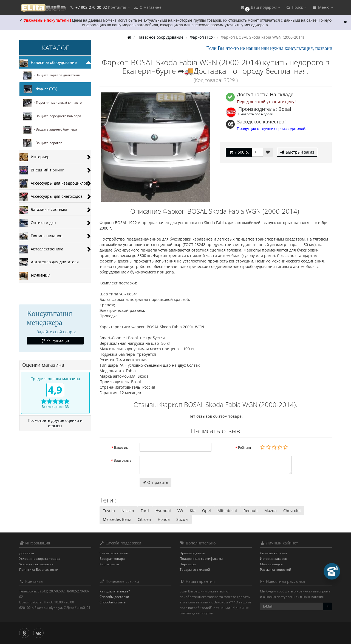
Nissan (128, 511)
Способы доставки (114, 597)
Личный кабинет (274, 553)
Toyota (109, 511)
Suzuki (182, 519)
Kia (193, 511)
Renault (251, 511)
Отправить (155, 482)
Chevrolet (292, 511)
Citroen (144, 519)
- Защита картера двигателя (52, 75)
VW (180, 511)
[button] (260, 8)
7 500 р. (239, 152)
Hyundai (163, 511)
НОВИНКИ (35, 276)
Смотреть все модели (256, 114)
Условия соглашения (36, 564)
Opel (206, 511)
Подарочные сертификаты (201, 559)
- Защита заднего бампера (50, 130)
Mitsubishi (227, 511)
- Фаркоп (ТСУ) (40, 89)
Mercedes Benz (117, 519)
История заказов (274, 559)
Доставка (27, 553)
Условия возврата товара (40, 559)
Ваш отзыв (123, 460)
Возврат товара (112, 559)
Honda (164, 519)
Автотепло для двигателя (49, 262)
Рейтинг (245, 447)
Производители (193, 553)
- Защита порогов (43, 143)
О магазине (148, 7)
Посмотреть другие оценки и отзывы (55, 423)
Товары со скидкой (195, 570)
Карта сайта (109, 564)
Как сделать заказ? (115, 591)
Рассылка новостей (276, 570)
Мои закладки (271, 564)
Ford (145, 511)
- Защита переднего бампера (52, 116)
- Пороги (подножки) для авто (53, 103)
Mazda (271, 511)
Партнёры (188, 564)
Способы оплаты (113, 602)
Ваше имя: (123, 447)
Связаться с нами (114, 553)
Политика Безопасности (39, 570)
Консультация (55, 341)
